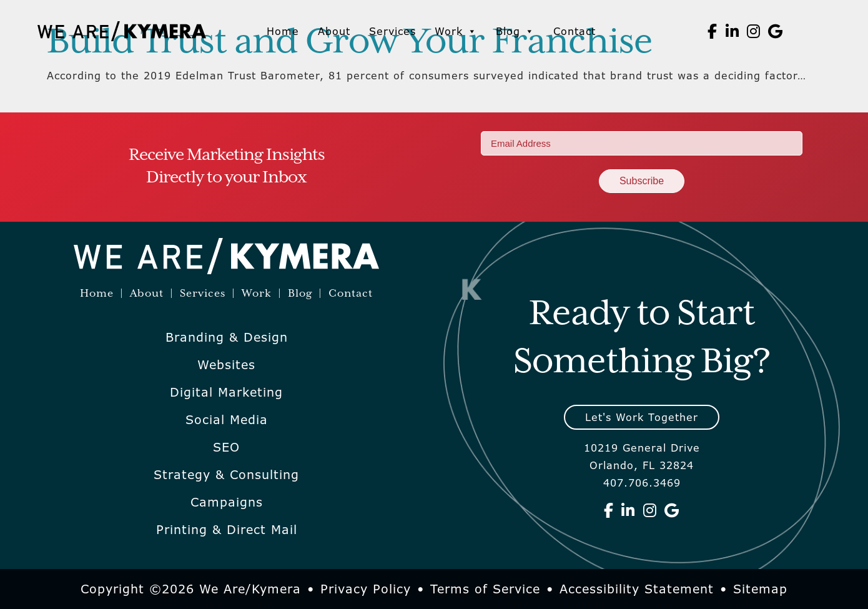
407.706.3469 (642, 483)
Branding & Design (227, 337)
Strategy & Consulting (226, 475)
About (334, 31)
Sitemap (760, 589)
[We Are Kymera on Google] (776, 31)
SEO (226, 447)
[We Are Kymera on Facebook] (713, 31)
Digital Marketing (226, 392)
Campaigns (227, 502)
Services (392, 31)
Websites (226, 365)
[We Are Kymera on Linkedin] (732, 31)
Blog (515, 31)
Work (456, 31)
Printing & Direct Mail (227, 530)
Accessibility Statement (637, 589)
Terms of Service (485, 589)
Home (283, 31)
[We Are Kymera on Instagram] (754, 31)
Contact (575, 31)
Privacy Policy (366, 589)
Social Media (227, 420)
